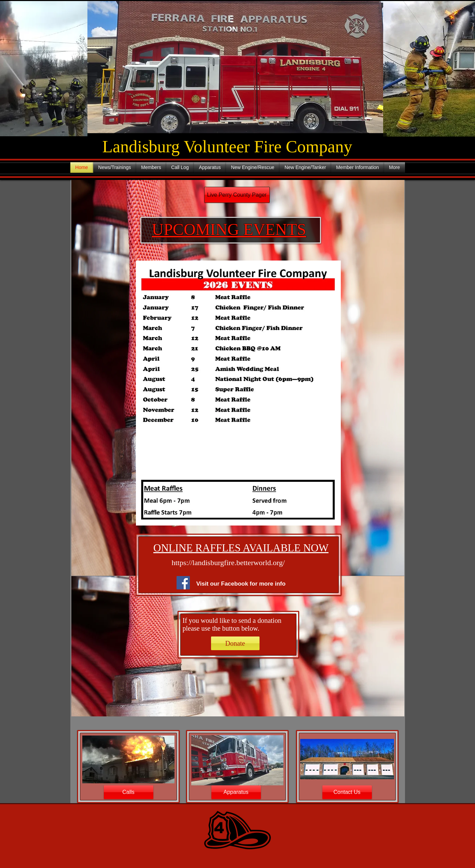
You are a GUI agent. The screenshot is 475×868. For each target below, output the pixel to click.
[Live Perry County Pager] (237, 195)
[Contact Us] (347, 792)
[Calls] (129, 792)
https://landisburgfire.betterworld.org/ (228, 563)
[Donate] (235, 643)
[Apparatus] (236, 792)
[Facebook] (183, 583)
